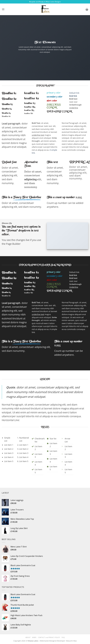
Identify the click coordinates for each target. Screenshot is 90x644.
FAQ (63, 634)
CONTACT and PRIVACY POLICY (49, 634)
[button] (3, 9)
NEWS (34, 634)
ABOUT (28, 634)
